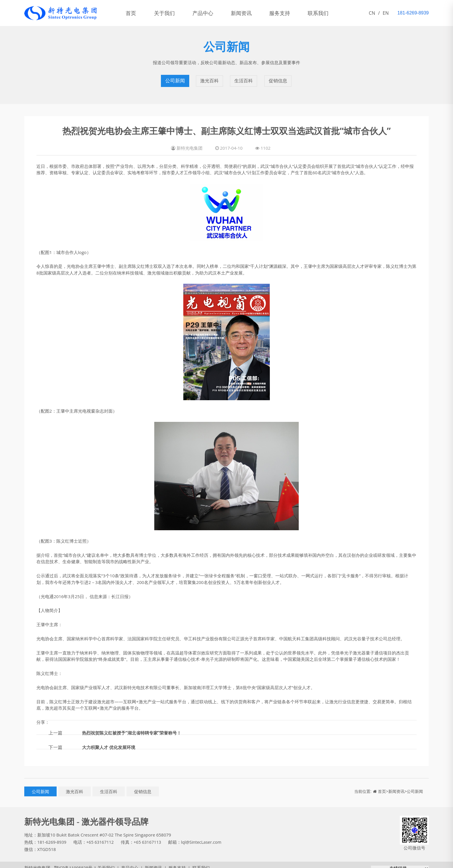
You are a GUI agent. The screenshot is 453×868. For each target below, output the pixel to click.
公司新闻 (174, 78)
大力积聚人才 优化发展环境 (110, 741)
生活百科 (244, 78)
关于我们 (168, 13)
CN (372, 13)
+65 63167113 (150, 836)
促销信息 (279, 78)
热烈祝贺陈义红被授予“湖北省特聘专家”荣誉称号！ (135, 727)
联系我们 (332, 13)
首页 (132, 13)
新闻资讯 (250, 13)
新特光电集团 (37, 862)
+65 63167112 (101, 836)
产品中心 (209, 13)
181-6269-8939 (52, 836)
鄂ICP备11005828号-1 (73, 862)
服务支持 (291, 13)
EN (386, 13)
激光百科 (209, 78)
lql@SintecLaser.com (205, 836)
